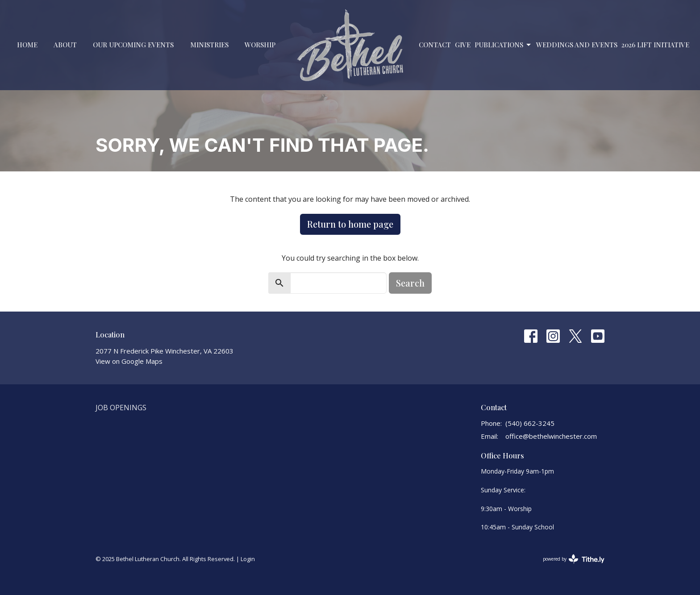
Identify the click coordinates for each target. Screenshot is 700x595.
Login (248, 559)
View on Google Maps (129, 361)
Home (27, 45)
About (65, 45)
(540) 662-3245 (530, 423)
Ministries (209, 45)
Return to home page (350, 224)
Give (463, 45)
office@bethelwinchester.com (551, 436)
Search (410, 283)
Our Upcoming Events (133, 45)
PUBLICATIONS (503, 45)
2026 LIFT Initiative (655, 45)
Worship (260, 45)
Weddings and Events (577, 45)
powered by (574, 559)
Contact (435, 45)
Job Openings (121, 408)
